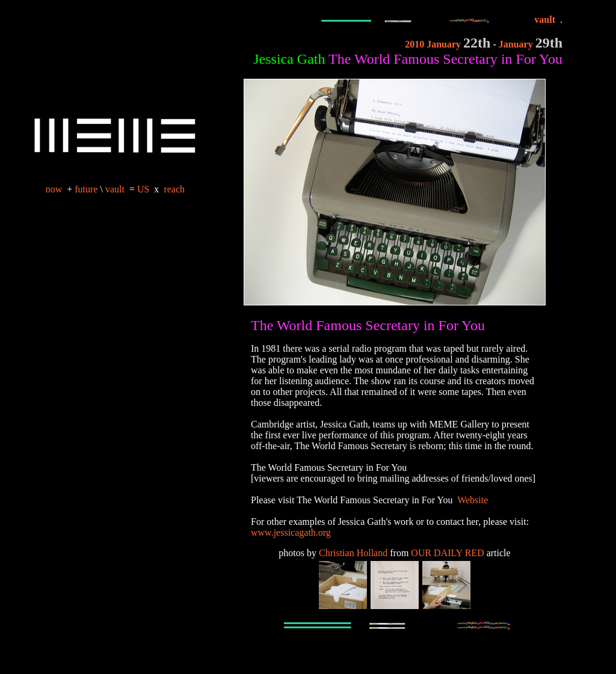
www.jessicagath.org (291, 532)
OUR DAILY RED (447, 553)
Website (473, 500)
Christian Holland (353, 553)
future (86, 189)
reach (174, 189)
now (54, 189)
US (144, 189)
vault (115, 189)
